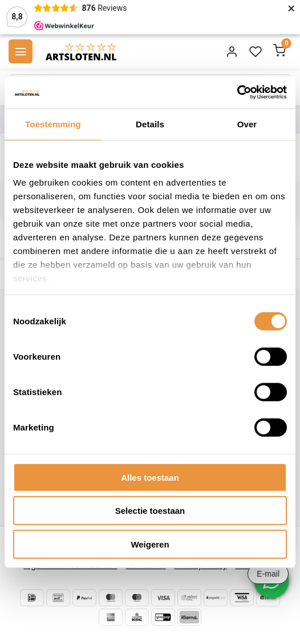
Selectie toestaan (150, 511)
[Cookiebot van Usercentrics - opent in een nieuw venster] (237, 92)
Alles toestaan (150, 477)
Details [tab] (150, 124)
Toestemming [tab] (53, 124)
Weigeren (150, 544)
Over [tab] (247, 124)
